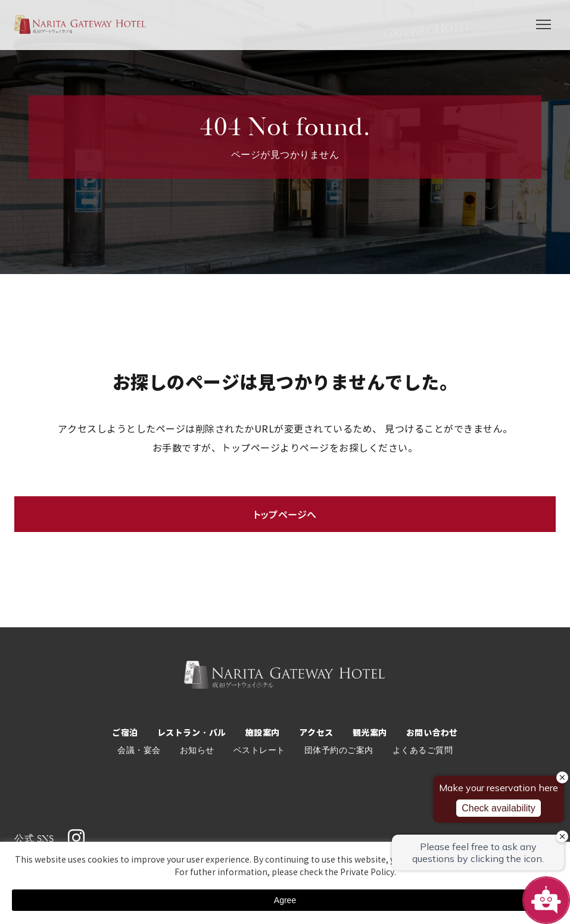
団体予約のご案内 (339, 750)
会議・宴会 (139, 750)
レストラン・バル (192, 733)
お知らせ (197, 750)
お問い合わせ (432, 733)
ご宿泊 (125, 733)
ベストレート (259, 750)
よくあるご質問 (423, 750)
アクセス (316, 733)
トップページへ (285, 514)
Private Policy (367, 872)
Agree (285, 900)
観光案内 (370, 733)
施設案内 (263, 733)
